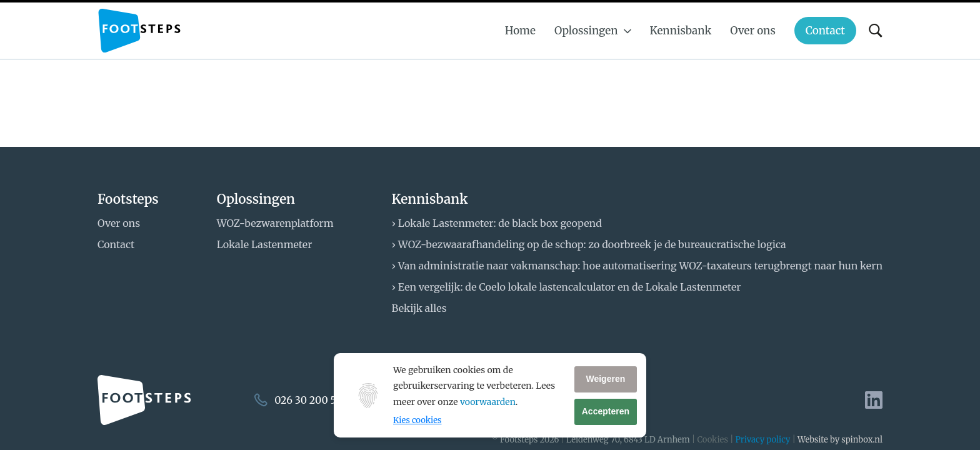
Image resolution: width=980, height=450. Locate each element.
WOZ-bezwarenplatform (275, 223)
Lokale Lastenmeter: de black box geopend (500, 223)
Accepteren (606, 411)
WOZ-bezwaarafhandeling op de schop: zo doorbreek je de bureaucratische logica (592, 244)
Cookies (712, 440)
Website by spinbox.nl (840, 440)
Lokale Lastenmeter (265, 244)
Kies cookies (417, 420)
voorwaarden (488, 402)
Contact (116, 244)
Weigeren (605, 379)
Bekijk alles (419, 308)
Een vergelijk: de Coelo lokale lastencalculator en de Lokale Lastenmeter (570, 287)
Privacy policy (763, 440)
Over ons (119, 223)
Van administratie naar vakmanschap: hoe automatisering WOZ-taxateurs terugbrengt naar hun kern (640, 266)
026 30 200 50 (308, 400)
